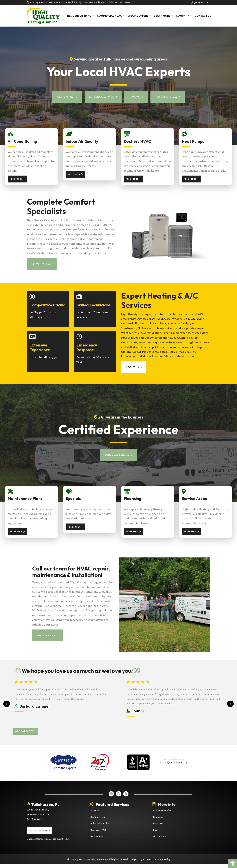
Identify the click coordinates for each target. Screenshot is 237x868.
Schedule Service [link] (102, 97)
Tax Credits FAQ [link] (170, 97)
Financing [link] (158, 820)
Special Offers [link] (138, 16)
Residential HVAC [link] (79, 16)
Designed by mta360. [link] (141, 863)
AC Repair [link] (95, 814)
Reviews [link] (137, 97)
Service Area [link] (43, 264)
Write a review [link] (27, 735)
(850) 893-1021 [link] (200, 2)
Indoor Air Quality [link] (100, 827)
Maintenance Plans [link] (163, 814)
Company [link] (183, 16)
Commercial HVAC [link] (110, 16)
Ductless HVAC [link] (98, 833)
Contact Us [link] (203, 16)
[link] (233, 864)
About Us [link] (134, 369)
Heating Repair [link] (98, 820)
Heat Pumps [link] (97, 840)
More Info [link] (17, 179)
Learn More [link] (162, 16)
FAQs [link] (156, 833)
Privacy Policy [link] (163, 863)
